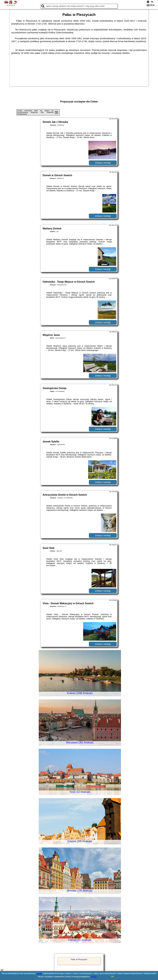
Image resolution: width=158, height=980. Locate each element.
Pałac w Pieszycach (79, 959)
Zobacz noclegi (103, 163)
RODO (94, 977)
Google (39, 974)
